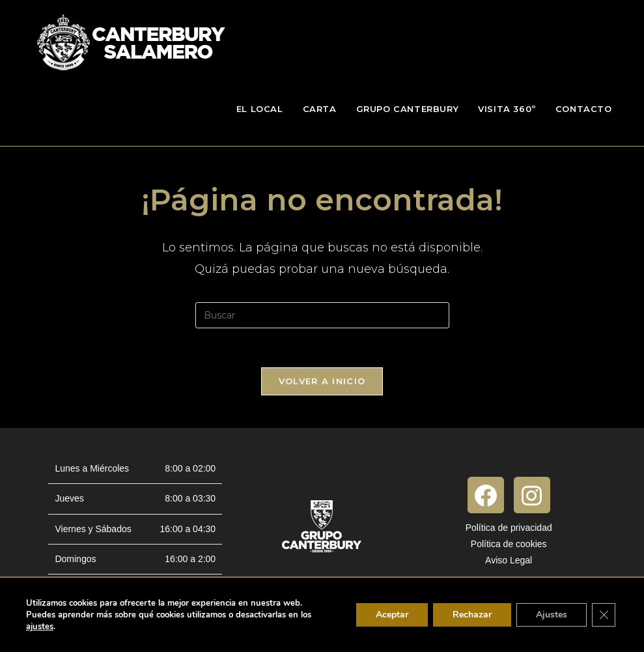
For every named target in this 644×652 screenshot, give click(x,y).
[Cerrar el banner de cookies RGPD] (604, 615)
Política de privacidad (509, 528)
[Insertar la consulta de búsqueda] (322, 315)
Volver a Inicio (322, 381)
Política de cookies (509, 544)
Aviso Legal (509, 560)
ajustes (40, 627)
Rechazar (472, 615)
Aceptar (392, 615)
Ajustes (552, 615)
